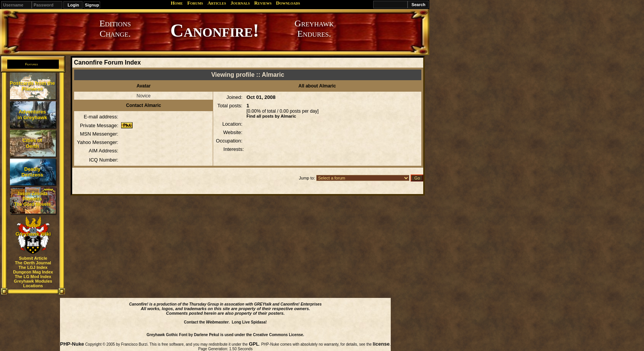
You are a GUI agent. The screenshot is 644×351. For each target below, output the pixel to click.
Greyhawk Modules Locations (33, 283)
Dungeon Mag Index (33, 272)
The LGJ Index (33, 267)
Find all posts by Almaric (271, 116)
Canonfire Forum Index (107, 62)
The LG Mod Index (33, 277)
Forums (195, 3)
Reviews (263, 3)
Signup (92, 5)
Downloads (288, 3)
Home (177, 3)
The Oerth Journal (33, 263)
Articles (217, 3)
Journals (240, 3)
